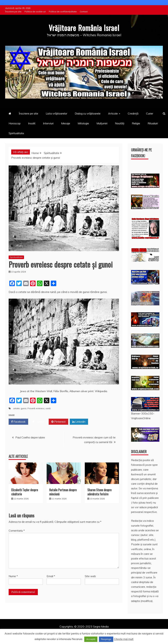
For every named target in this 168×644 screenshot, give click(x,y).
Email (51, 576)
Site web (90, 576)
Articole (113, 113)
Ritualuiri (153, 123)
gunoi (24, 408)
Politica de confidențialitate (63, 12)
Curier (150, 113)
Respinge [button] (106, 639)
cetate (16, 408)
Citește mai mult (124, 639)
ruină (48, 408)
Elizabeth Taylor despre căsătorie (25, 492)
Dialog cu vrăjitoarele (88, 113)
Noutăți (120, 123)
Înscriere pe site (13, 12)
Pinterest (58, 422)
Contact (84, 12)
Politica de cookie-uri (35, 12)
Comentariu (17, 531)
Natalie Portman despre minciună (63, 492)
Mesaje (66, 123)
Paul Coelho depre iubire (30, 437)
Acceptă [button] (91, 639)
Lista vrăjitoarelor (56, 113)
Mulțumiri (102, 123)
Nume (13, 576)
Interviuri (48, 123)
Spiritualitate (16, 133)
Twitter (38, 422)
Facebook (18, 422)
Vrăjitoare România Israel (84, 28)
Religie (136, 123)
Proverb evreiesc (36, 408)
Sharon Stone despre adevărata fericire (99, 492)
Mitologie (83, 123)
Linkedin (79, 422)
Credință (133, 113)
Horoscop (15, 123)
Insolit (32, 123)
